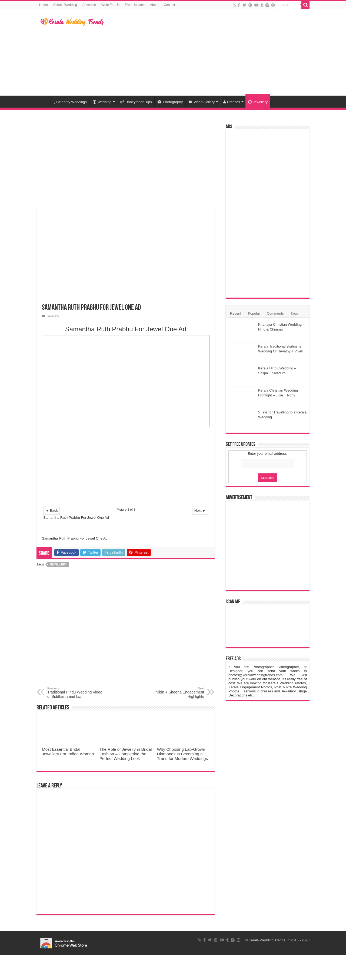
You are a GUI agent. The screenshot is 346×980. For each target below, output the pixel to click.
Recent (236, 313)
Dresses (232, 102)
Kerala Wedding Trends (267, 940)
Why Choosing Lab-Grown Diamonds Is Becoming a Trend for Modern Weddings (182, 754)
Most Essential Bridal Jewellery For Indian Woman (68, 752)
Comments (275, 313)
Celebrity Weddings (70, 102)
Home (44, 5)
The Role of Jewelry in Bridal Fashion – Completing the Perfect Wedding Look (126, 754)
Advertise (89, 5)
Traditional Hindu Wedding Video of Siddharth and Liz (75, 693)
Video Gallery (202, 102)
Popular (254, 313)
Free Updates (135, 5)
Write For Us (110, 5)
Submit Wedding (65, 5)
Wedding (102, 102)
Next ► (200, 511)
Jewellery (258, 102)
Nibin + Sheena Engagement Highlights (176, 693)
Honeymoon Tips (136, 102)
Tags (294, 313)
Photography (170, 102)
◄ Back (51, 511)
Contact (169, 5)
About (154, 5)
